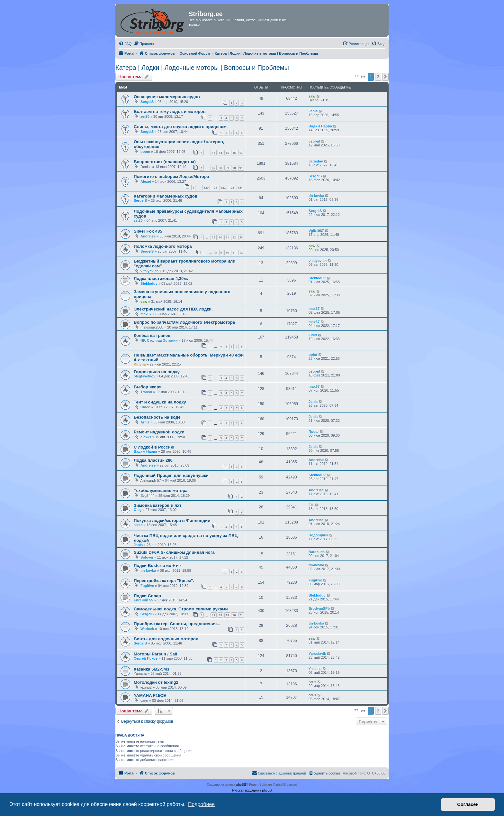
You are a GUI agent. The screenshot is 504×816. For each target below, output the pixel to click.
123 (232, 187)
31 (227, 237)
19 (227, 615)
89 (227, 168)
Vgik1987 (316, 231)
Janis (313, 111)
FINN (313, 335)
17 (241, 153)
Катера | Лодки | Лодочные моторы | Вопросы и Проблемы (202, 68)
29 (213, 237)
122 (223, 187)
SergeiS (147, 102)
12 (241, 252)
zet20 (145, 116)
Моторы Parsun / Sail (155, 654)
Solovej (147, 557)
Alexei (146, 181)
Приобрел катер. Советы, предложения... (177, 624)
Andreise (148, 236)
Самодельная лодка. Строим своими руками (181, 609)
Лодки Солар (147, 596)
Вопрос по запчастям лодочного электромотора (184, 322)
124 (240, 187)
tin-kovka (316, 196)
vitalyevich (149, 271)
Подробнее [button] (201, 804)
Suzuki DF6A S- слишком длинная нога (174, 552)
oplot (313, 355)
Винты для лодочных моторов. (167, 639)
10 (227, 252)
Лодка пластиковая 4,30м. (161, 278)
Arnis (145, 422)
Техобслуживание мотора (161, 491)
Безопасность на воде (157, 417)
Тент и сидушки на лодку (160, 402)
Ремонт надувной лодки (159, 432)
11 (234, 252)
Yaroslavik (317, 654)
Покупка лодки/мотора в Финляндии (172, 520)
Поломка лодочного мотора (163, 246)
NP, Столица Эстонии (159, 340)
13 (213, 153)
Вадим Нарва (320, 126)
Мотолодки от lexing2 (156, 682)
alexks (146, 437)
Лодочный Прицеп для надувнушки (171, 475)
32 (234, 237)
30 (221, 237)
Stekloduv (149, 283)
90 (234, 168)
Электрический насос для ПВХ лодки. (173, 309)
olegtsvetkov (144, 376)
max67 (146, 314)
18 (221, 615)
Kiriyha (140, 364)
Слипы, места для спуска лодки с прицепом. (181, 127)
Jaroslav (316, 161)
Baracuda (317, 552)
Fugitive (147, 586)
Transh (146, 392)
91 (241, 168)
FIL (311, 505)
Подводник (318, 535)
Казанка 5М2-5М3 (152, 669)
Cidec (145, 407)
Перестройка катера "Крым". (164, 581)
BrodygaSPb (319, 608)
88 (221, 168)
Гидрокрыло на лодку (157, 372)
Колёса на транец (152, 335)
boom (145, 152)
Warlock (147, 629)
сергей (314, 141)
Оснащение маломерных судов (167, 97)
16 (234, 153)
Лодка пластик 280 (153, 460)
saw (312, 96)
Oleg (138, 510)
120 (206, 187)
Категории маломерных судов (166, 196)
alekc (138, 525)
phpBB (241, 785)
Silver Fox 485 (148, 231)
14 (221, 153)
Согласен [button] (468, 804)
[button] (385, 77)
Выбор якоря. (148, 387)
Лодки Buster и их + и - (157, 566)
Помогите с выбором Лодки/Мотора (171, 176)
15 (227, 153)
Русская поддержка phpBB (252, 790)
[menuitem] (125, 44)
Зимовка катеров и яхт (158, 505)
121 (215, 187)
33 (241, 237)
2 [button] (378, 77)
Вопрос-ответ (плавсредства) (165, 162)
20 (234, 615)
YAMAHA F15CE (150, 695)
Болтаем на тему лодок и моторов (170, 111)
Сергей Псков (146, 658)
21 (241, 615)
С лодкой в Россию (154, 447)
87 (213, 168)
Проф (314, 431)
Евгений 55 (143, 600)
